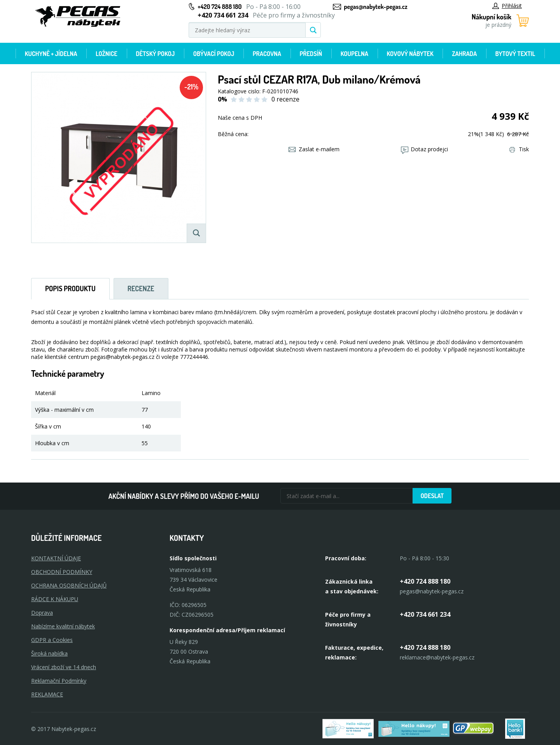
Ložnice (107, 54)
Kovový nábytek (410, 54)
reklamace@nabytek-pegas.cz (437, 657)
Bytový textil (515, 54)
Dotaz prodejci (424, 149)
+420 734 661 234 (425, 614)
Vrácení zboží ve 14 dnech (64, 667)
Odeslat (432, 496)
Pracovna (267, 54)
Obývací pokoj (214, 54)
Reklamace (47, 694)
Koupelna (354, 54)
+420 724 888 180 (220, 7)
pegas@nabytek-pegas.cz (375, 7)
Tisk (519, 149)
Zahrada (464, 54)
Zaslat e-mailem (314, 149)
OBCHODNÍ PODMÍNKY (62, 572)
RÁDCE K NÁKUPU (55, 599)
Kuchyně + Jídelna (51, 54)
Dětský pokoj (155, 54)
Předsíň (311, 54)
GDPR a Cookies (52, 640)
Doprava (42, 613)
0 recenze (285, 99)
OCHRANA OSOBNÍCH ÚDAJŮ (69, 585)
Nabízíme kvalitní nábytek (63, 626)
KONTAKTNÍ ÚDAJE (56, 558)
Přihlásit (507, 6)
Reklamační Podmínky (59, 681)
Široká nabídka (49, 653)
